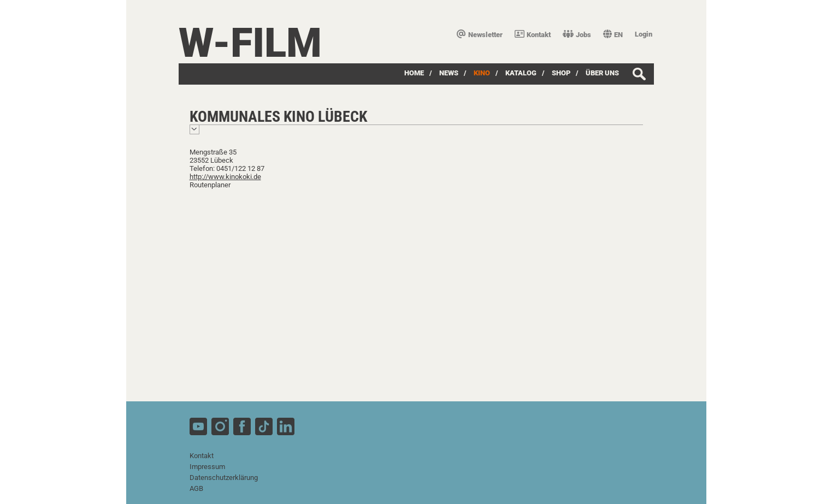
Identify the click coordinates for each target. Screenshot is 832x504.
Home (414, 73)
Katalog (521, 73)
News (449, 73)
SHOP (561, 73)
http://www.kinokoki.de (225, 177)
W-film (250, 43)
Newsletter (480, 35)
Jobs (577, 35)
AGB (196, 488)
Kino (482, 73)
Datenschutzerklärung (224, 478)
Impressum (207, 467)
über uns (602, 73)
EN (613, 35)
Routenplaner (210, 185)
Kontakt (533, 35)
